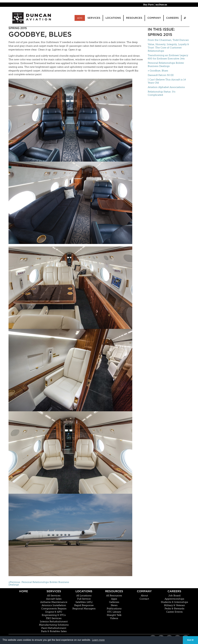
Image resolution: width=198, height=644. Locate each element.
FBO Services (54, 618)
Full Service (84, 599)
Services (54, 591)
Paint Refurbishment (54, 628)
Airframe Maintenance (54, 602)
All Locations (84, 596)
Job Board (174, 596)
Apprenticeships (174, 599)
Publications (114, 609)
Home (24, 591)
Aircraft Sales (54, 599)
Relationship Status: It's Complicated (162, 93)
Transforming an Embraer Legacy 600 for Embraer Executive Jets (168, 57)
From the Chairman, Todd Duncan (168, 40)
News (114, 605)
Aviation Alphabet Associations (166, 87)
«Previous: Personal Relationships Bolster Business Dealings (39, 583)
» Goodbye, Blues (158, 71)
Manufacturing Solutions (54, 625)
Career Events (174, 612)
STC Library (114, 612)
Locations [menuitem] (113, 18)
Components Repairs (54, 609)
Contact (144, 599)
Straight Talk (114, 615)
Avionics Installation (54, 605)
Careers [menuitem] (172, 18)
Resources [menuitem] (134, 18)
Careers (174, 591)
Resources (114, 591)
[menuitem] (185, 18)
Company (144, 591)
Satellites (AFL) (84, 602)
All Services (54, 596)
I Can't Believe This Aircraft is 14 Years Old (167, 81)
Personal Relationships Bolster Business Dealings (166, 64)
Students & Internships (174, 602)
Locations (84, 591)
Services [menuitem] (94, 18)
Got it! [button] (190, 640)
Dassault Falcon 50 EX (161, 75)
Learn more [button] (98, 640)
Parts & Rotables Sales (54, 631)
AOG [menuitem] (80, 18)
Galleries (114, 602)
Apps (114, 599)
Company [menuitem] (154, 18)
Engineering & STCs (54, 615)
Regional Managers (84, 609)
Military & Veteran (174, 605)
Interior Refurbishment (54, 622)
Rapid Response (84, 605)
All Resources (114, 596)
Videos (114, 618)
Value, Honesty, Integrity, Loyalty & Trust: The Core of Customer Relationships (168, 48)
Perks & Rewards (174, 609)
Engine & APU (54, 612)
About (144, 596)
